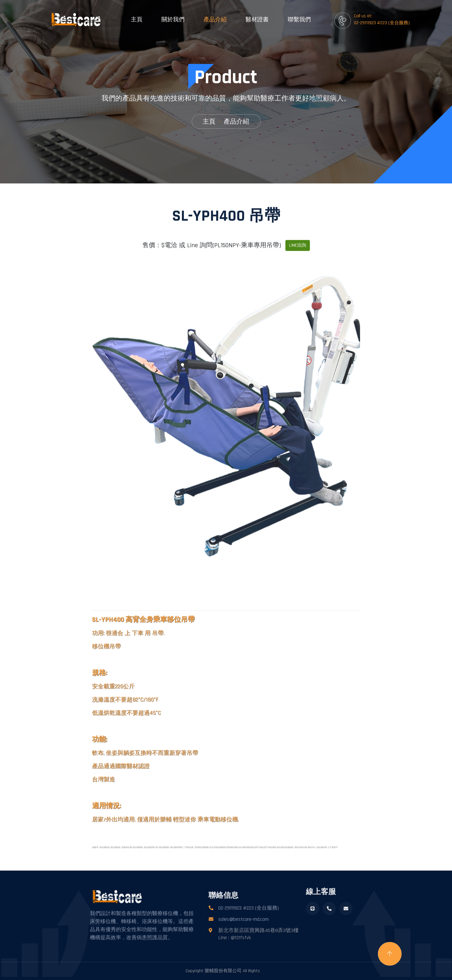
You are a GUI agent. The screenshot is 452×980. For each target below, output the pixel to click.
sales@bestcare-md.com (243, 931)
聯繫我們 (299, 20)
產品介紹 (215, 20)
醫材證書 (257, 20)
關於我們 (173, 20)
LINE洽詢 (298, 257)
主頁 (137, 19)
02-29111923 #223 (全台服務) (248, 920)
